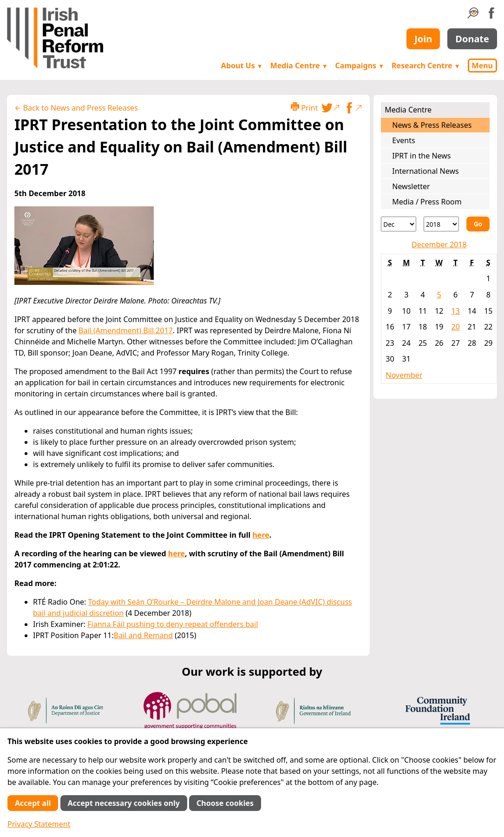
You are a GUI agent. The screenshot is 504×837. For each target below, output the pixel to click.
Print (304, 108)
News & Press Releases (432, 125)
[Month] (399, 224)
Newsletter (411, 186)
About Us (242, 66)
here (261, 535)
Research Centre (426, 66)
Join (423, 39)
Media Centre (299, 66)
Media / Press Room (427, 202)
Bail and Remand (143, 635)
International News (425, 171)
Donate (472, 39)
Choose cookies (225, 803)
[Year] (441, 224)
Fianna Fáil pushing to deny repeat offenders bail (173, 624)
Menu (482, 66)
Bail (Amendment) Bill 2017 (126, 330)
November (404, 375)
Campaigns (360, 66)
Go (478, 224)
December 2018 (439, 244)
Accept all (33, 803)
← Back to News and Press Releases (76, 108)
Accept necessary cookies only (124, 803)
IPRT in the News (421, 156)
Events (403, 140)
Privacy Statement (39, 824)
